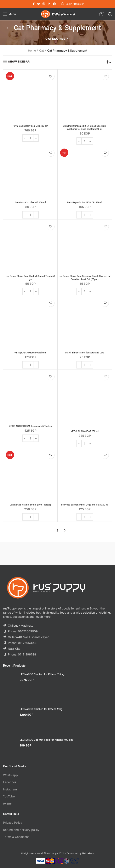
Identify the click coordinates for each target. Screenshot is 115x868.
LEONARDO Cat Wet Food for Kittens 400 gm (46, 740)
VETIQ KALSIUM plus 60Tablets (30, 353)
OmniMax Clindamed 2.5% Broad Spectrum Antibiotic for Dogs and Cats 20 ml (85, 128)
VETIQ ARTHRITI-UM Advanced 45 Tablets (30, 426)
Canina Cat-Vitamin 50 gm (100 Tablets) (30, 505)
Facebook (10, 782)
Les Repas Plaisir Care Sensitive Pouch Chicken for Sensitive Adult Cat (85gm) (85, 278)
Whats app (10, 775)
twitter (7, 804)
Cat (42, 50)
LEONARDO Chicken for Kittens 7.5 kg (42, 674)
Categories (55, 39)
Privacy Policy (13, 823)
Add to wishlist (51, 76)
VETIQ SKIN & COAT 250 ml (85, 431)
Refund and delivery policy (21, 830)
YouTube (9, 796)
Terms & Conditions (16, 837)
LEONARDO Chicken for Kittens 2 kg (41, 709)
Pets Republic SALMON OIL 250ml (85, 203)
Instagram (10, 789)
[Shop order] (109, 62)
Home (32, 50)
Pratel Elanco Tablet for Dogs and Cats (85, 353)
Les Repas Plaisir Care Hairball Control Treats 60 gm (30, 278)
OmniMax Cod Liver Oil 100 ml (30, 203)
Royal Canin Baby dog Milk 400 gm (30, 126)
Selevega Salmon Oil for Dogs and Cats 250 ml (85, 505)
